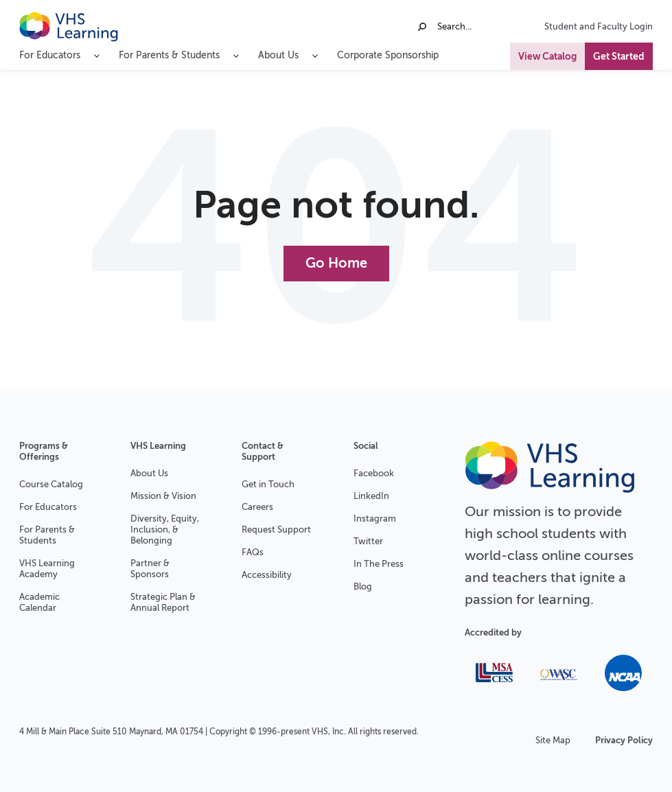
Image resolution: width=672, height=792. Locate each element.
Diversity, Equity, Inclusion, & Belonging (165, 529)
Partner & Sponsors (150, 569)
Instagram (375, 519)
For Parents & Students (47, 535)
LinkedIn (371, 496)
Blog (363, 586)
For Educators (48, 507)
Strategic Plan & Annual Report (163, 602)
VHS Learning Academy (47, 569)
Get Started (619, 56)
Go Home (336, 263)
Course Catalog (51, 484)
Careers (257, 507)
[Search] (470, 27)
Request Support (276, 529)
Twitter (368, 541)
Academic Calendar (39, 602)
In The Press (379, 564)
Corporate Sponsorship (388, 55)
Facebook (374, 473)
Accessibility (267, 575)
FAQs (253, 552)
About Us (149, 473)
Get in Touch (268, 484)
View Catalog (547, 56)
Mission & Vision (163, 496)
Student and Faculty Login (599, 26)
